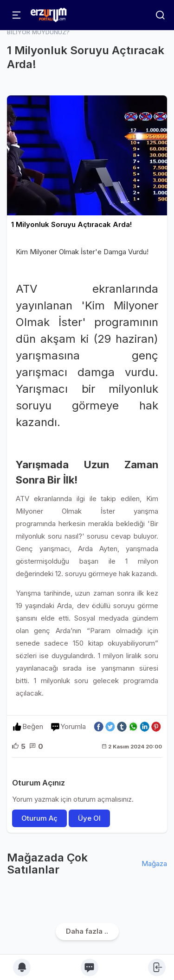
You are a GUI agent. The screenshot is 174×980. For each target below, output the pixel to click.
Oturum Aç (39, 818)
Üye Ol (89, 818)
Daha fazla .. (87, 931)
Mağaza (154, 864)
